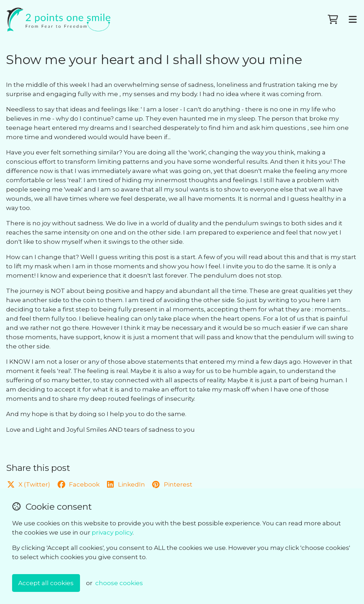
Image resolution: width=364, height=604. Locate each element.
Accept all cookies (46, 583)
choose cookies (119, 583)
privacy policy (112, 532)
